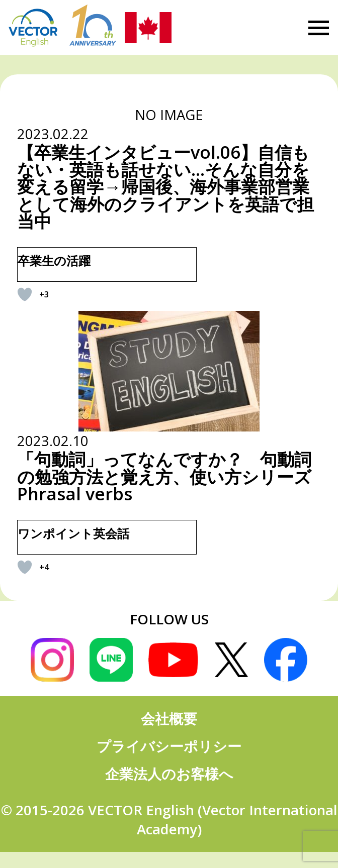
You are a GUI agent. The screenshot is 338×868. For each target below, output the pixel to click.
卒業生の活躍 (54, 260)
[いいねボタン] (25, 294)
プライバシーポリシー (169, 746)
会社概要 (169, 719)
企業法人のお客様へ (169, 774)
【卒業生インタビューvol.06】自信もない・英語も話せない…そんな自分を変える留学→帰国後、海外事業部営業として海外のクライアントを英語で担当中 (165, 187)
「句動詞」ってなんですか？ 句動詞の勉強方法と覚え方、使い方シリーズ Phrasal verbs (164, 476)
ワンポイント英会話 (73, 533)
